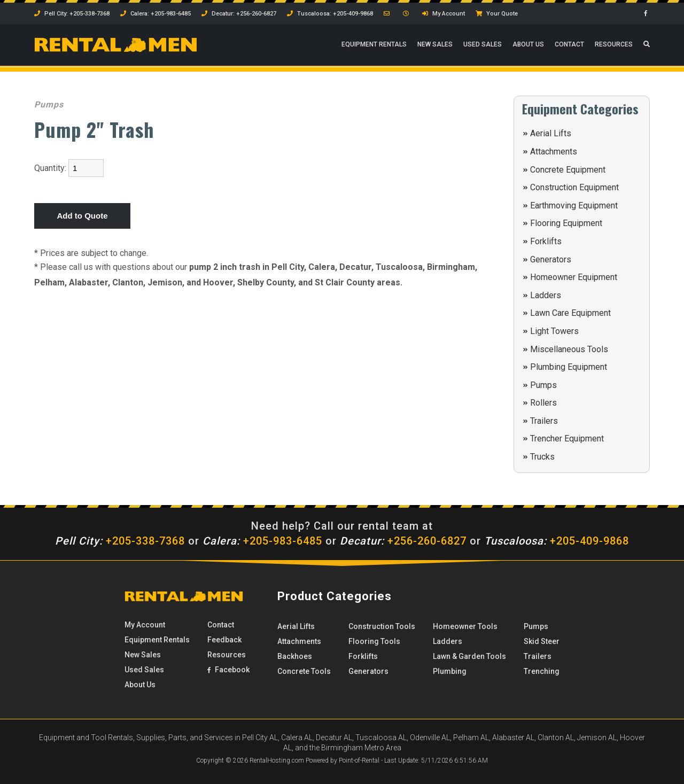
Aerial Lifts (551, 133)
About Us (528, 45)
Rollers (543, 403)
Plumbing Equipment (569, 367)
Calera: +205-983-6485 (156, 14)
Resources (614, 45)
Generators (551, 259)
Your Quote (497, 14)
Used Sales (483, 45)
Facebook (228, 670)
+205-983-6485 (262, 541)
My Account (444, 14)
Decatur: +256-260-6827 (239, 14)
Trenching (542, 671)
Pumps (543, 385)
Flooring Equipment (566, 223)
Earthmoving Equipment (574, 205)
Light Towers (554, 331)
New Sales (435, 45)
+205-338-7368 (120, 541)
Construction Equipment (574, 187)
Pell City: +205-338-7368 (72, 14)
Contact (569, 45)
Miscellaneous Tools (569, 349)
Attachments (554, 152)
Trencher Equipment (567, 438)
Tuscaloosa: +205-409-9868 (330, 14)
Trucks (542, 457)
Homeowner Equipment (574, 277)
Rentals (374, 45)
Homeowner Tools (465, 626)
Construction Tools (382, 626)
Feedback (224, 640)
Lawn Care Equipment (570, 313)
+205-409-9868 (557, 541)
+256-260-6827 (403, 541)
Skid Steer (542, 641)
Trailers (544, 421)
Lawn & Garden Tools (469, 656)
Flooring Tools (374, 641)
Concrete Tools (304, 671)
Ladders (546, 295)
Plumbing (450, 671)
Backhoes (295, 656)
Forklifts (546, 241)
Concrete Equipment (568, 170)
